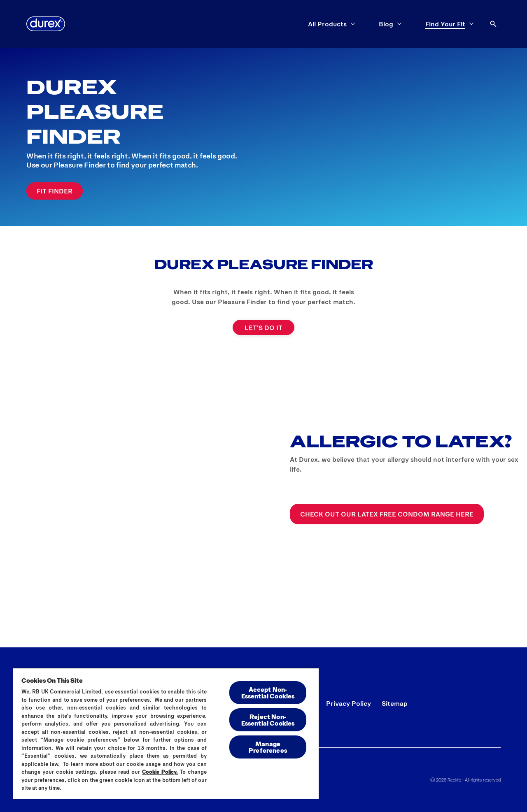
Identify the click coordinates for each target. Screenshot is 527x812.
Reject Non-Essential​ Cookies (268, 720)
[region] (166, 733)
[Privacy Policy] (349, 703)
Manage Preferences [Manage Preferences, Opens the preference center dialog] (268, 747)
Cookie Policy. (160, 772)
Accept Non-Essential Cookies (268, 692)
